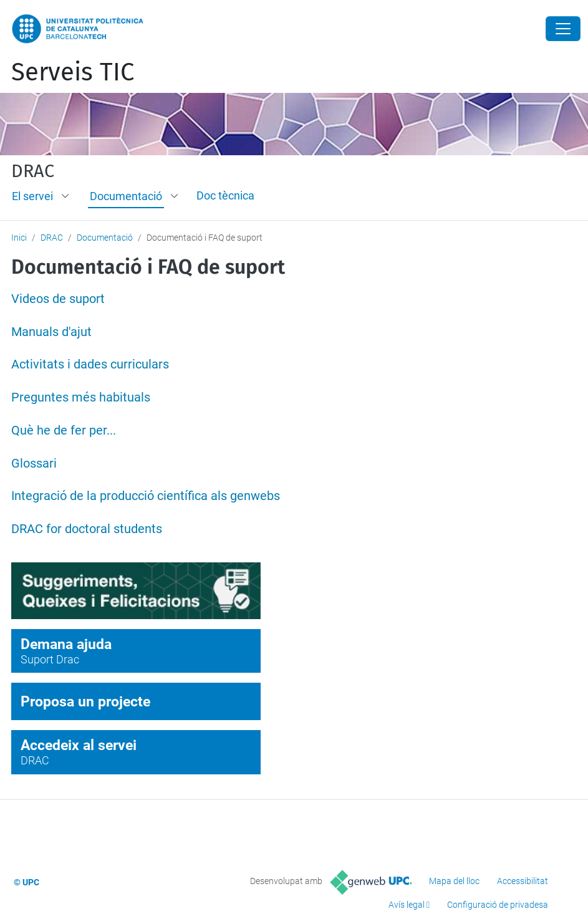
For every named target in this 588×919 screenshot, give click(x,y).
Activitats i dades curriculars (90, 364)
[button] (66, 196)
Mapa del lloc (454, 881)
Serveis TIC (73, 72)
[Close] (563, 29)
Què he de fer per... (64, 431)
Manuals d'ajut (51, 332)
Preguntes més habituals (81, 397)
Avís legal (407, 905)
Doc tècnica (225, 195)
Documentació (126, 196)
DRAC (33, 171)
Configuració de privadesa (498, 905)
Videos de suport (58, 299)
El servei (32, 196)
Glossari (34, 464)
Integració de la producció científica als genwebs (146, 496)
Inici (19, 238)
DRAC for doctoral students (87, 529)
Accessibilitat (523, 881)
